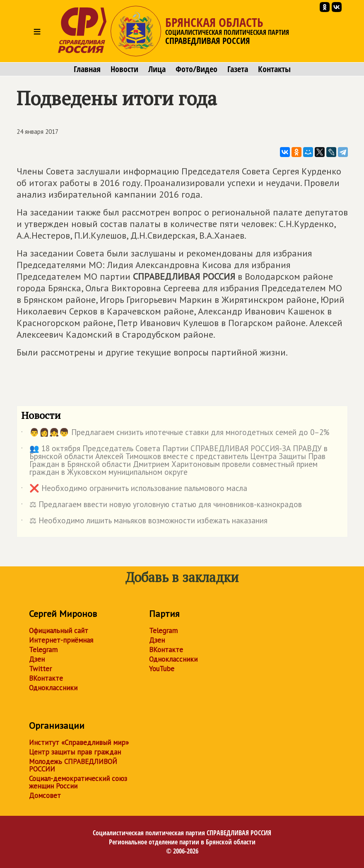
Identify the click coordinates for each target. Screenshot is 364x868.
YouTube (162, 669)
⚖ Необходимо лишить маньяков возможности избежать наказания (144, 522)
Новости (124, 69)
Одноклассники (53, 688)
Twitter (40, 669)
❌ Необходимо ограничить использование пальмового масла (134, 490)
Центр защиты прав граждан (75, 752)
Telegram (43, 650)
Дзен (37, 659)
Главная (87, 69)
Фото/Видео (196, 69)
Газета (238, 69)
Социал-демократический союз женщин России (78, 782)
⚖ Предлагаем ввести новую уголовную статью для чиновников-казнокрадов (162, 506)
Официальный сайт (59, 631)
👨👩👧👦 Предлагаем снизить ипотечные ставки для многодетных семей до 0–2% (175, 434)
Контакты (274, 69)
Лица (157, 69)
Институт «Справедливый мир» (79, 742)
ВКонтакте (46, 678)
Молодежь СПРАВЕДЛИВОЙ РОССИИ (73, 765)
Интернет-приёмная (61, 640)
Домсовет (45, 795)
